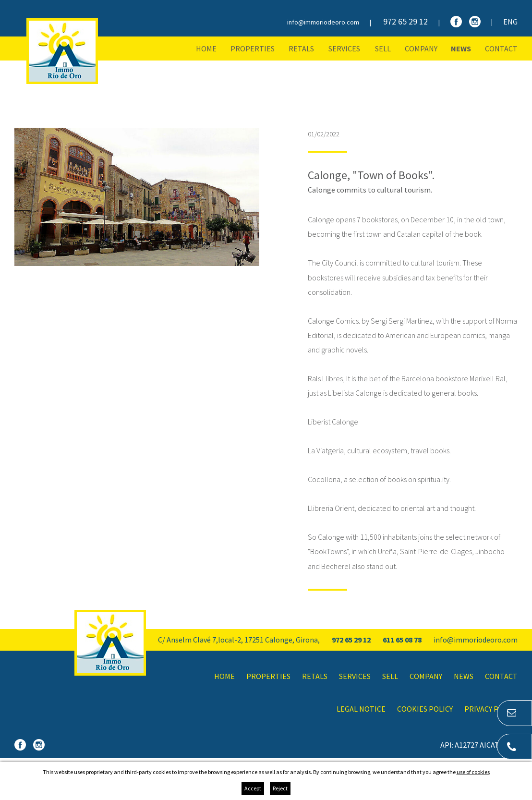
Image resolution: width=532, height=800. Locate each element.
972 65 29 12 (405, 21)
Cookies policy (425, 709)
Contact (501, 48)
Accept (253, 788)
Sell (383, 48)
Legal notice (361, 709)
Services (344, 48)
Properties (253, 48)
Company (421, 48)
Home (206, 48)
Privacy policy (491, 709)
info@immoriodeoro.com (323, 22)
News (461, 48)
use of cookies (473, 772)
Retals (301, 48)
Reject (280, 788)
